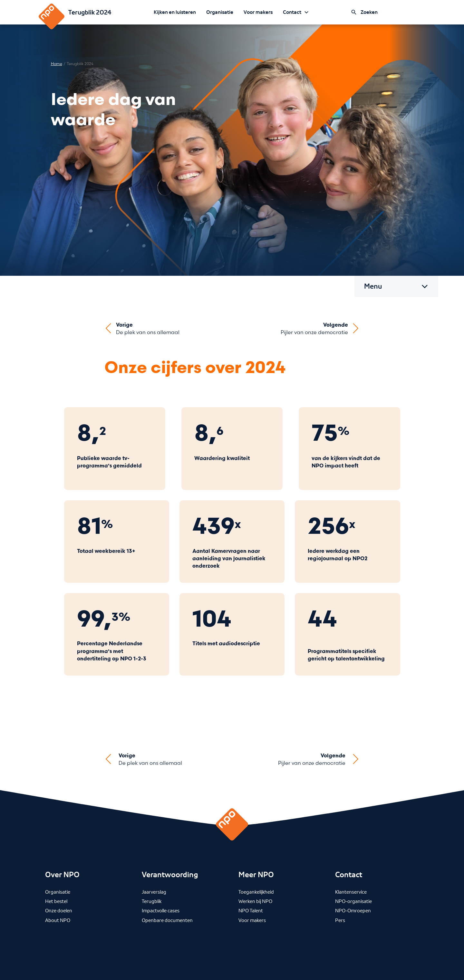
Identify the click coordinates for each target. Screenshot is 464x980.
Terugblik (152, 901)
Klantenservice (351, 892)
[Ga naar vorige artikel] (142, 328)
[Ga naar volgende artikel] (320, 328)
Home (57, 64)
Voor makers (258, 12)
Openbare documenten (167, 920)
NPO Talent (251, 910)
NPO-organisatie (353, 901)
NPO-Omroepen (353, 910)
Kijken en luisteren (175, 12)
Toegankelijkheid (256, 892)
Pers (340, 920)
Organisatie (220, 12)
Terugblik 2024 (90, 12)
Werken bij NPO (255, 901)
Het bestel (56, 901)
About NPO (58, 920)
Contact (292, 12)
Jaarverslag (154, 892)
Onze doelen (59, 910)
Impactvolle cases (161, 910)
